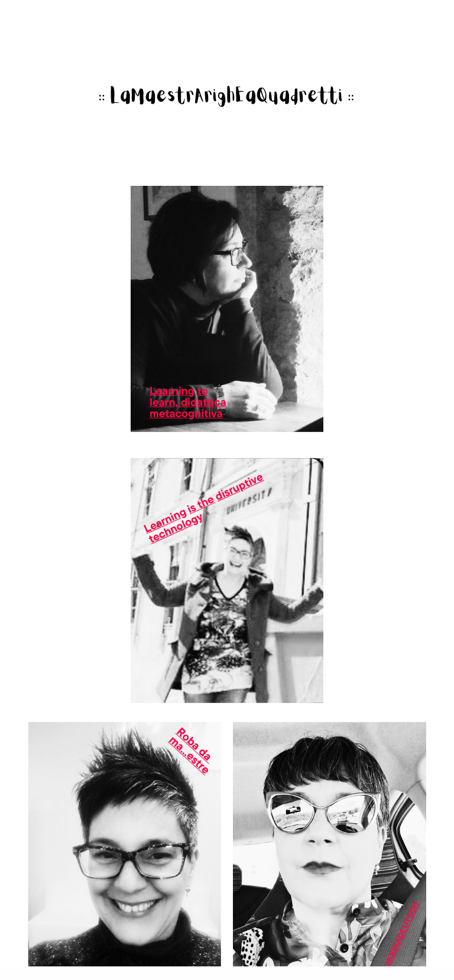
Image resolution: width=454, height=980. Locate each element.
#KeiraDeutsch (401, 934)
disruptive (239, 486)
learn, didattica (188, 402)
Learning (165, 520)
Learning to (179, 391)
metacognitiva (186, 413)
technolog (173, 529)
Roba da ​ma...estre (192, 751)
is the (201, 504)
